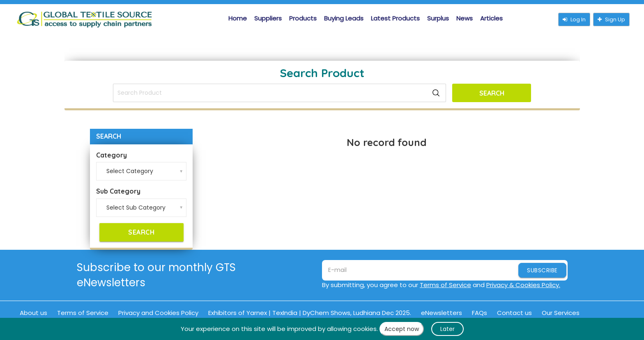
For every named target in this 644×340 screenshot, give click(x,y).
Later (447, 329)
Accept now (402, 329)
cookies (365, 329)
